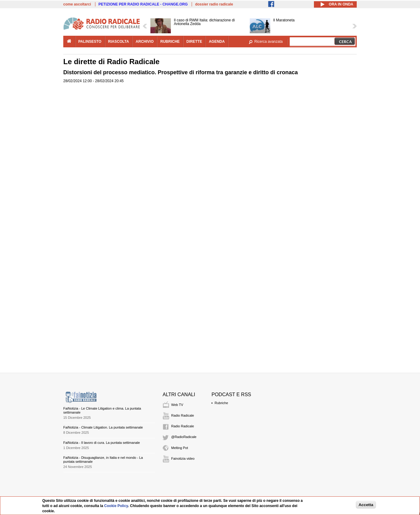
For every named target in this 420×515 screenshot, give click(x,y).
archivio (145, 42)
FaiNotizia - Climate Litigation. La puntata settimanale (103, 427)
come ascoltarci (77, 4)
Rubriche (221, 403)
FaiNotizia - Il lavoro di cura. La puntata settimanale (102, 443)
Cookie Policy (116, 506)
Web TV (177, 405)
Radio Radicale (183, 415)
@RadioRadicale (184, 437)
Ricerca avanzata (269, 42)
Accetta (366, 505)
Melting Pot (180, 448)
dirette (194, 42)
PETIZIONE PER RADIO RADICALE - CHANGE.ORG (143, 4)
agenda (217, 42)
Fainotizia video (183, 458)
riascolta (119, 42)
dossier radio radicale (214, 4)
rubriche (170, 42)
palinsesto (90, 42)
